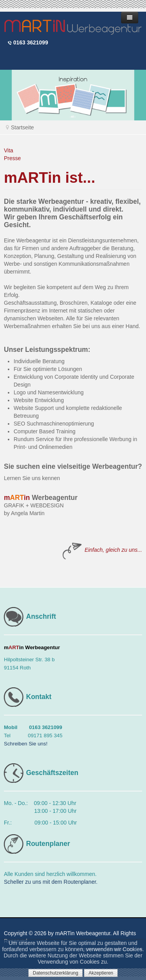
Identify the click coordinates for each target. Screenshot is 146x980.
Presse (12, 158)
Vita (9, 150)
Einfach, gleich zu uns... (113, 550)
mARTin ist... (50, 177)
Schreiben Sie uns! (26, 744)
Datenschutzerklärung (55, 973)
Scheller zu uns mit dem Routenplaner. (51, 882)
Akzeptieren (101, 973)
